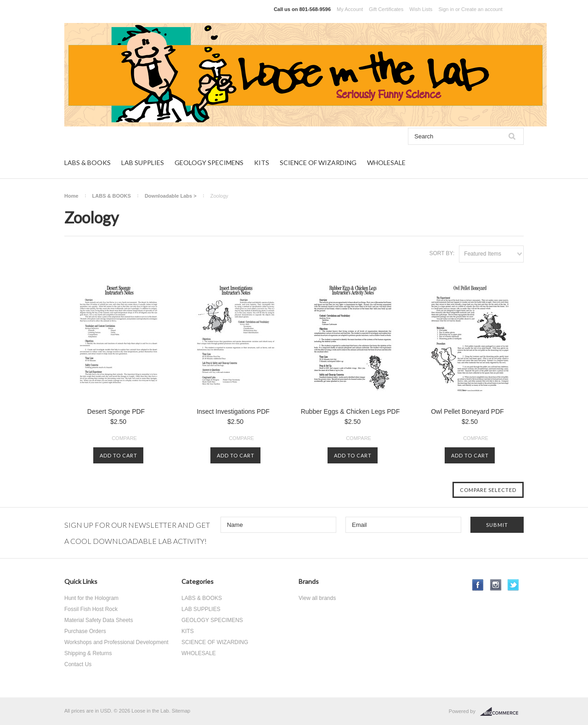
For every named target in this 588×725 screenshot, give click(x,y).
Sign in (446, 9)
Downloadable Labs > (171, 196)
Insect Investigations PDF (233, 411)
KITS (262, 163)
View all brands (317, 598)
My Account (350, 9)
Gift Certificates (386, 9)
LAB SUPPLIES (143, 163)
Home (71, 196)
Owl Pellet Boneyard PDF (467, 411)
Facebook (478, 585)
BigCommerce (502, 712)
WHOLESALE (386, 163)
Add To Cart (119, 455)
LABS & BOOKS (88, 163)
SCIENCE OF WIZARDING (318, 163)
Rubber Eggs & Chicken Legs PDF (351, 411)
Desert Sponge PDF (116, 411)
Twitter (513, 585)
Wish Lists (421, 9)
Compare (124, 438)
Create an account (482, 9)
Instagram (496, 585)
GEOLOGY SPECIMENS (209, 163)
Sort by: (442, 253)
